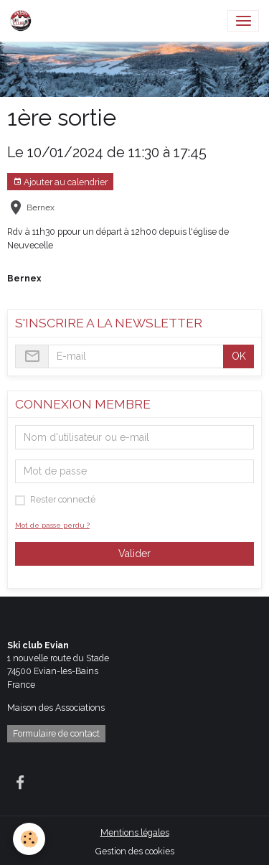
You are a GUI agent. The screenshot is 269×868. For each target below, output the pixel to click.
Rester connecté (63, 499)
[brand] (23, 21)
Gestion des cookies (135, 851)
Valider (134, 554)
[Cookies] (29, 839)
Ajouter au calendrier (60, 182)
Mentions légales (135, 832)
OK (239, 356)
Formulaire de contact (56, 733)
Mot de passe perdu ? (52, 525)
